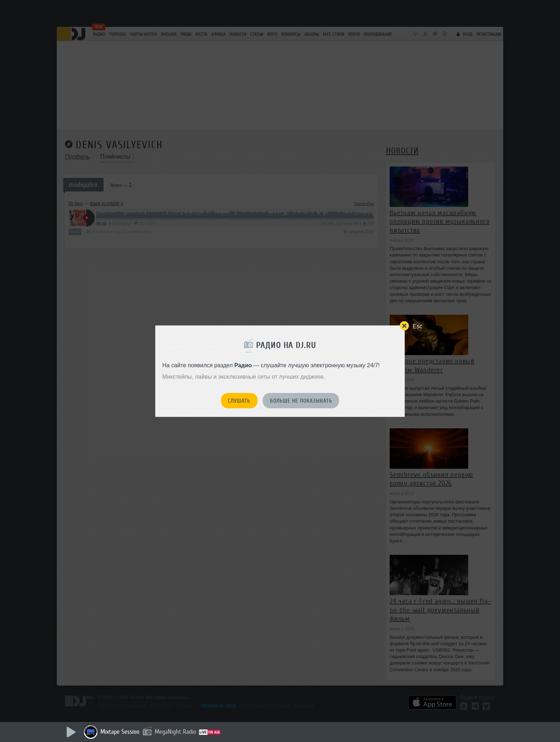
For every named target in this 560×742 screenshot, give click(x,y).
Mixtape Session (120, 732)
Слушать (239, 401)
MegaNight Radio (175, 732)
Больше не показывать (301, 401)
